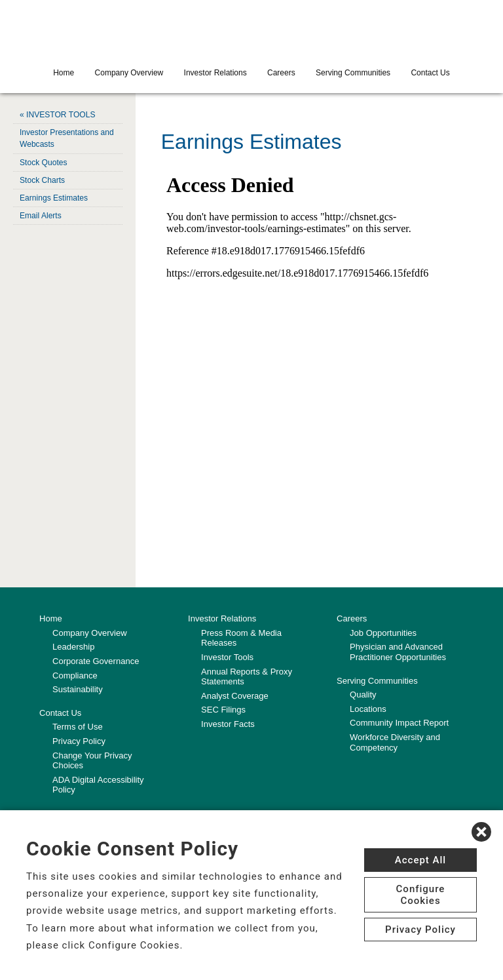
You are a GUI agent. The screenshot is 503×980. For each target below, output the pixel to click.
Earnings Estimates (53, 197)
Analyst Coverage (235, 696)
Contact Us (430, 73)
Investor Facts (228, 724)
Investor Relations (215, 73)
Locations (368, 709)
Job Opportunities (383, 633)
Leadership (73, 647)
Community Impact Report (399, 723)
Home (64, 73)
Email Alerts (40, 215)
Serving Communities (353, 73)
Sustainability (78, 689)
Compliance (75, 675)
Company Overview (129, 73)
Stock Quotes (43, 162)
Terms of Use (78, 727)
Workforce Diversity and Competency (395, 742)
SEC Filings (223, 710)
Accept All (420, 860)
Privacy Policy (79, 741)
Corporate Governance (96, 661)
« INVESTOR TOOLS (57, 115)
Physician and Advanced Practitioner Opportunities (398, 652)
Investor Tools (227, 657)
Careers (281, 73)
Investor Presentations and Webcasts (66, 138)
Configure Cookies (421, 895)
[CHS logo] (251, 29)
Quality (363, 695)
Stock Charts (42, 180)
